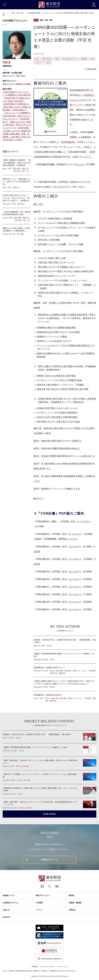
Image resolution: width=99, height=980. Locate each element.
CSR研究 (39, 903)
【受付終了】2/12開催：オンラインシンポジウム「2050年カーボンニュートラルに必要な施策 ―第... (49, 777)
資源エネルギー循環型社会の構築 (17, 84)
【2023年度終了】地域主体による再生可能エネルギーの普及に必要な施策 (17, 107)
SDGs (57, 59)
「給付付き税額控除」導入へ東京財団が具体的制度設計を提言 (17, 216)
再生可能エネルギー (70, 59)
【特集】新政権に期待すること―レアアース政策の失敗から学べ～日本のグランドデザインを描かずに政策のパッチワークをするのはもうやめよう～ (65, 684)
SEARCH (6, 917)
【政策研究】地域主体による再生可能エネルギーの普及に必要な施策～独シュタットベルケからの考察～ (49, 791)
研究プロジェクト (43, 895)
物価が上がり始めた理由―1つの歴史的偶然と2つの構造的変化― (17, 230)
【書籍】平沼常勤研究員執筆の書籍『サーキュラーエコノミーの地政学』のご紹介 (65, 657)
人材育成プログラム (11, 903)
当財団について (9, 895)
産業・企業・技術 (18, 13)
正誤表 (37, 551)
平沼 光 (7, 62)
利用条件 (35, 967)
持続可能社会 (47, 59)
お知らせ (6, 910)
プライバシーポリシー (48, 967)
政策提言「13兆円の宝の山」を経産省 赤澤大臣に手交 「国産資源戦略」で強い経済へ (65, 643)
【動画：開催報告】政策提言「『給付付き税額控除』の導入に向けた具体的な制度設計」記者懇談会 (17, 166)
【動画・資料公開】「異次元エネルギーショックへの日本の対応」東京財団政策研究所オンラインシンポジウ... (49, 804)
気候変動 (84, 59)
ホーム (5, 13)
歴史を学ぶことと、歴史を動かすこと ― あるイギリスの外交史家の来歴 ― (17, 183)
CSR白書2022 (68, 142)
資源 (48, 63)
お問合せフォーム (49, 860)
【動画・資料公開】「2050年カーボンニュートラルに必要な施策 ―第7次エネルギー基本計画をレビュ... (49, 763)
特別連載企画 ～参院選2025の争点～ (65, 696)
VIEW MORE (49, 814)
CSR (36, 20)
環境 (92, 59)
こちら (81, 164)
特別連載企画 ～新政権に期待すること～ (65, 670)
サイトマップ (63, 967)
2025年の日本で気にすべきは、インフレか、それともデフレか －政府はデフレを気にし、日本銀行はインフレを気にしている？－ (17, 200)
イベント (39, 910)
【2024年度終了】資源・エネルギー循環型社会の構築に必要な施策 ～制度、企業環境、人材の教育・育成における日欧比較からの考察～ (17, 134)
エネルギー (39, 63)
